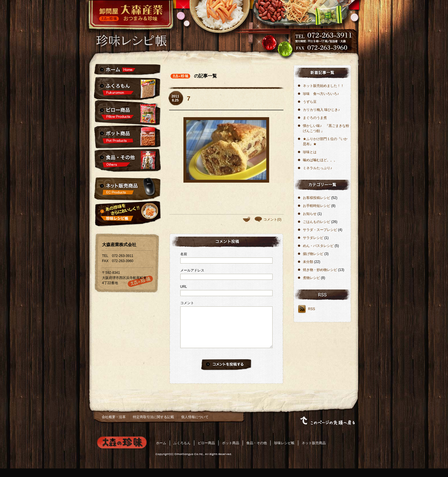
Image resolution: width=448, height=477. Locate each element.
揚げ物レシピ (313, 254)
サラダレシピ (313, 238)
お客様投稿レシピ (317, 198)
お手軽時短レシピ (317, 206)
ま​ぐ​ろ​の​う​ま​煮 (315, 118)
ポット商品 (231, 452)
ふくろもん (182, 452)
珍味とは (310, 152)
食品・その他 (257, 452)
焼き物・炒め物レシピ (320, 270)
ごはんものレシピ (317, 222)
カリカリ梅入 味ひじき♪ (321, 110)
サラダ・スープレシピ (320, 230)
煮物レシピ (311, 278)
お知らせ (310, 214)
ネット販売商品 (314, 452)
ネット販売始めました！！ (323, 86)
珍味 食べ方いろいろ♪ (321, 94)
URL (184, 287)
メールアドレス (192, 270)
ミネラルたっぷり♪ (317, 168)
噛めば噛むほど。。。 (320, 160)
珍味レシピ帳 (284, 452)
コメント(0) (272, 219)
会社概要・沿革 (114, 426)
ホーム (161, 452)
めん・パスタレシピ (318, 246)
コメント (187, 303)
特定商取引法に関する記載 (153, 426)
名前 (184, 254)
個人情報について (195, 426)
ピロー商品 (206, 452)
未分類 (308, 262)
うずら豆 (310, 102)
